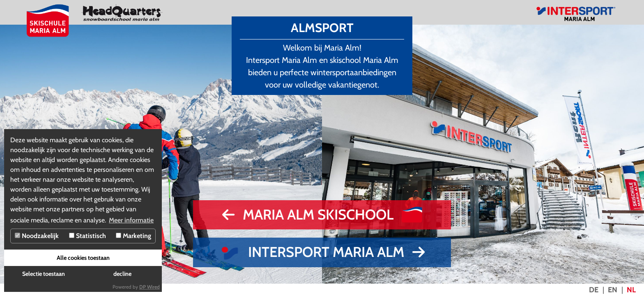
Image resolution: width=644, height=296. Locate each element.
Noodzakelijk (37, 236)
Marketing (133, 236)
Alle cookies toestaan (83, 258)
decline (122, 274)
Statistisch (87, 236)
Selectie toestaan (44, 274)
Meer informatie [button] (131, 220)
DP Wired (149, 287)
